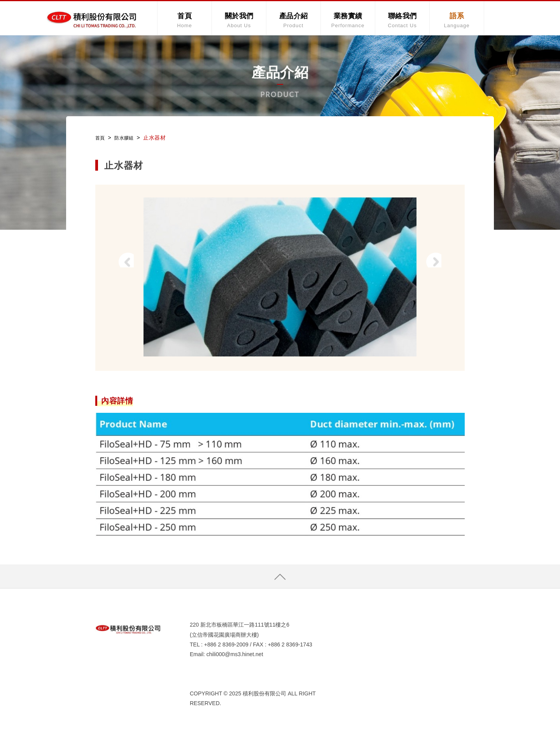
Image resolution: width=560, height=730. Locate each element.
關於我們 (239, 20)
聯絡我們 (402, 20)
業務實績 (348, 20)
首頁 (185, 20)
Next (441, 267)
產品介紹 (293, 20)
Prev (119, 267)
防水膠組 (128, 138)
